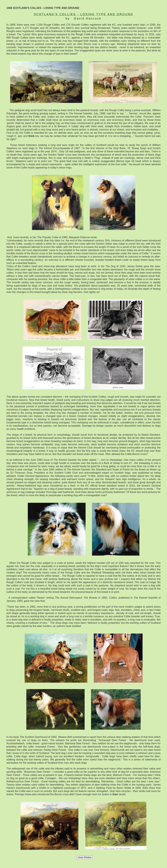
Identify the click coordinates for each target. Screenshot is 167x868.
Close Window (85, 857)
